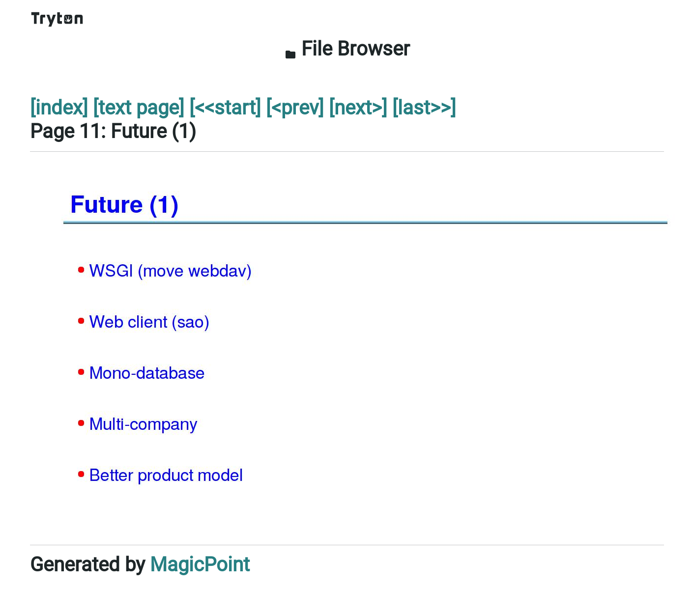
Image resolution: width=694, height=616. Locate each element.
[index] (59, 108)
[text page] (139, 108)
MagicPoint (200, 565)
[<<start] (225, 108)
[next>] (358, 108)
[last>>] (424, 108)
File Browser (347, 49)
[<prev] (295, 108)
